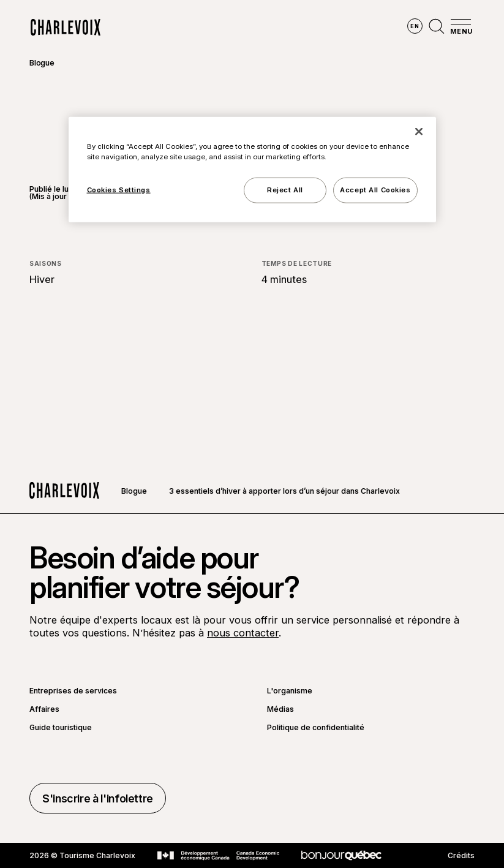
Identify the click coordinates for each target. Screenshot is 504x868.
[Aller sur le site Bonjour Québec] (341, 855)
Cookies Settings (119, 189)
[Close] (419, 131)
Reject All (285, 189)
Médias (280, 709)
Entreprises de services (73, 691)
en (415, 26)
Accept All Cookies (375, 189)
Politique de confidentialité (316, 728)
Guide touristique (61, 728)
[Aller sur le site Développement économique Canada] (218, 856)
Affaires (44, 709)
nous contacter (243, 633)
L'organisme (290, 691)
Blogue (42, 63)
